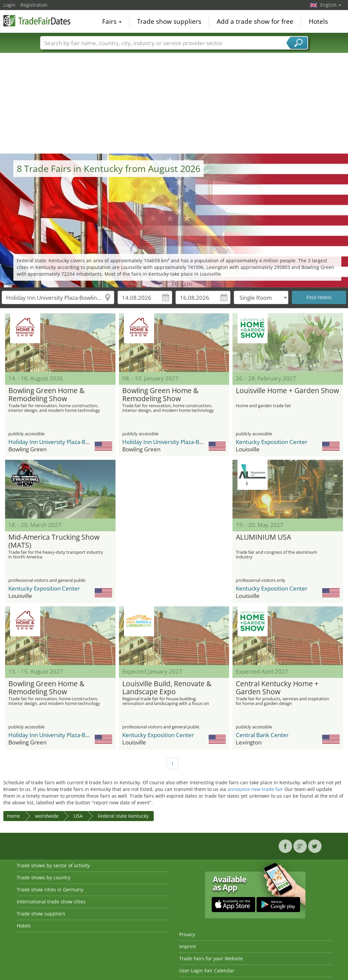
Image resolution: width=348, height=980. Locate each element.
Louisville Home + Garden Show (287, 391)
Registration (34, 5)
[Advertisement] (174, 103)
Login (9, 5)
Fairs (112, 21)
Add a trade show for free (255, 21)
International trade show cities (51, 902)
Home (14, 816)
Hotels (318, 21)
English (331, 5)
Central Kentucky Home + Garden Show (277, 688)
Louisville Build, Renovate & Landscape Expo (167, 688)
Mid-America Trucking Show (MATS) (54, 541)
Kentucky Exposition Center (272, 442)
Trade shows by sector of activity (53, 865)
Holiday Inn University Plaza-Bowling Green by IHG (74, 442)
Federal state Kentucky (123, 816)
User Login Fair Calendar (207, 970)
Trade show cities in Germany (50, 889)
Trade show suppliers (169, 21)
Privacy (187, 934)
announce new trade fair (255, 789)
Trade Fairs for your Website (211, 958)
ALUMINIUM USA (263, 537)
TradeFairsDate (37, 21)
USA (78, 816)
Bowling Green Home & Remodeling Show (46, 395)
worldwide (47, 816)
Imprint (188, 946)
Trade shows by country (44, 877)
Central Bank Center (262, 735)
